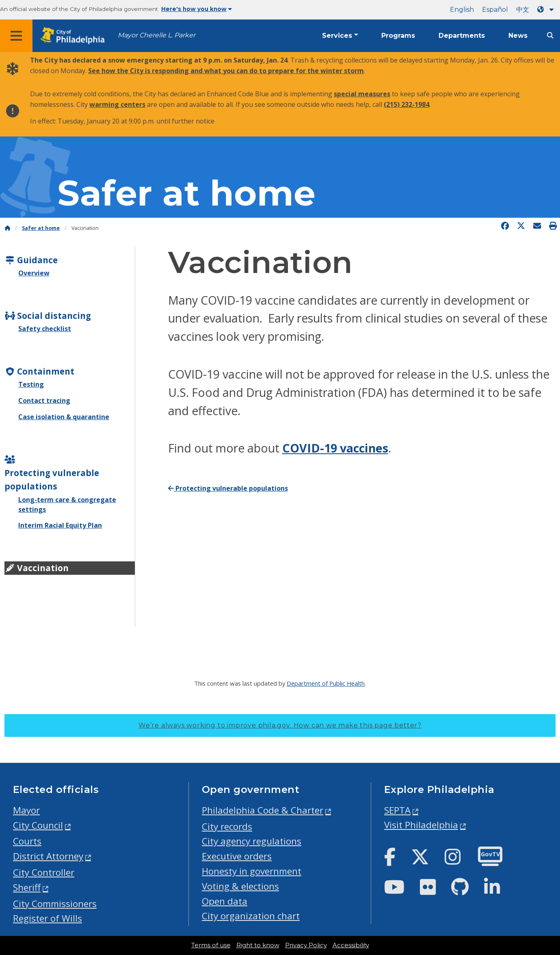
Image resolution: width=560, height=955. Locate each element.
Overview (34, 273)
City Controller (44, 872)
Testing (31, 384)
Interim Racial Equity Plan (60, 525)
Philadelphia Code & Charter (263, 810)
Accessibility (351, 945)
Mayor (26, 810)
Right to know (258, 945)
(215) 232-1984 (406, 104)
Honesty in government (252, 871)
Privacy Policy (306, 945)
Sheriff (27, 887)
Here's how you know (197, 9)
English (462, 10)
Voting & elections (240, 886)
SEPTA (397, 810)
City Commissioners (55, 904)
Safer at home (186, 193)
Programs (398, 36)
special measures (362, 94)
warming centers (117, 104)
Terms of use (211, 945)
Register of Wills (48, 918)
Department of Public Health (326, 683)
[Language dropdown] (547, 10)
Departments (462, 36)
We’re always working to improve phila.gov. (280, 725)
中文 (523, 10)
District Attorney (48, 856)
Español (495, 10)
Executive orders (237, 856)
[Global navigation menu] (16, 36)
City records (227, 826)
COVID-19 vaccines (335, 448)
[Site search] (550, 36)
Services (337, 36)
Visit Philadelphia (421, 825)
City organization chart (251, 916)
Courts (27, 841)
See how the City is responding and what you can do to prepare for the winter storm (226, 71)
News (518, 36)
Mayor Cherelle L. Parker (157, 35)
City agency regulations (252, 841)
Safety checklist (45, 329)
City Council (38, 825)
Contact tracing (44, 401)
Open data (225, 901)
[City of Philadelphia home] (75, 36)
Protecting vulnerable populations (228, 488)
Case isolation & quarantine (64, 417)
